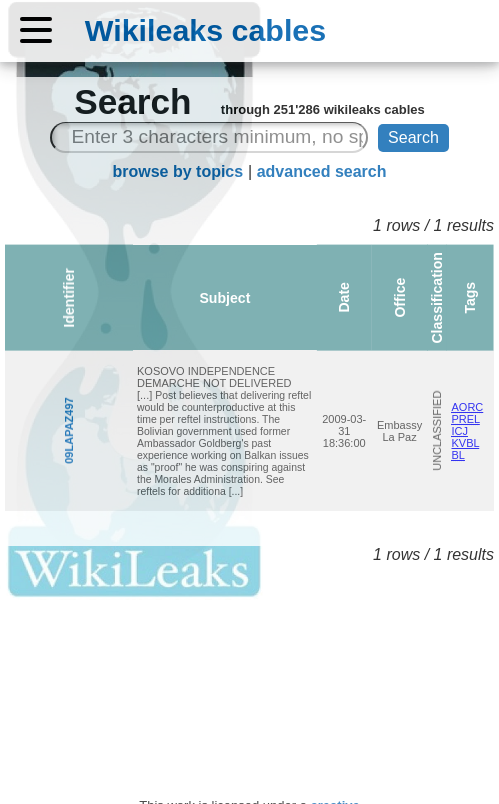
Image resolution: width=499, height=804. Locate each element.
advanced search (322, 171)
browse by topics (177, 171)
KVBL (458, 449)
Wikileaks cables (205, 30)
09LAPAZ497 (15, 431)
